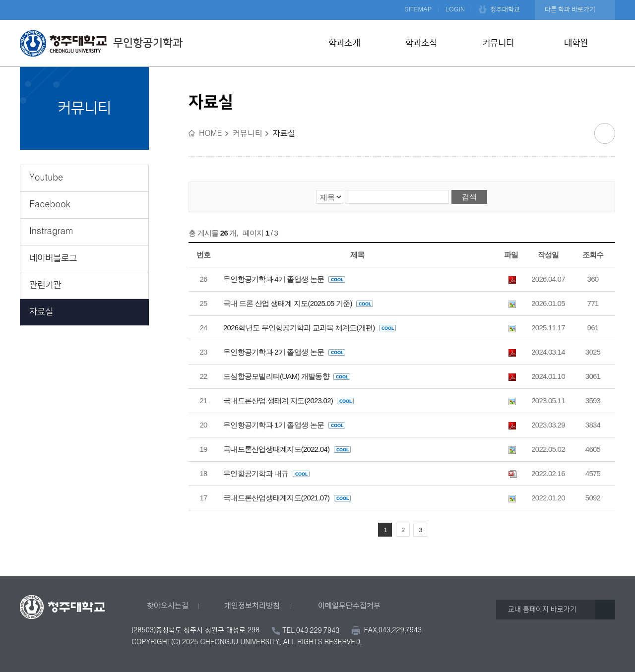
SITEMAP (418, 9)
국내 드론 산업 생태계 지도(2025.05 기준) (298, 303)
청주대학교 (505, 9)
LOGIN (455, 9)
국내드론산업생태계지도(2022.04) (287, 449)
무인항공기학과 (101, 43)
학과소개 (344, 43)
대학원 (576, 43)
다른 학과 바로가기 (570, 9)
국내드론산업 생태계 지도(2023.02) (288, 400)
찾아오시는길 (168, 606)
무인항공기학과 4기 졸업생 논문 (284, 279)
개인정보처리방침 (252, 606)
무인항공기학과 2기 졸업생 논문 (284, 352)
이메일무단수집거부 (349, 606)
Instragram (52, 232)
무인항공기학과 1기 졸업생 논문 (284, 425)
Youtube (46, 178)
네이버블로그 (53, 258)
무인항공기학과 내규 (266, 473)
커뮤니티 (498, 43)
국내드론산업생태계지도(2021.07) (287, 498)
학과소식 (421, 43)
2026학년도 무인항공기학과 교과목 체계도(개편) (310, 328)
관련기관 (45, 285)
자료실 (41, 312)
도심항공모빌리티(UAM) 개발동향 (287, 376)
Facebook (50, 205)
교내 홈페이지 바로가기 (542, 610)
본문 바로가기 (317, 0)
